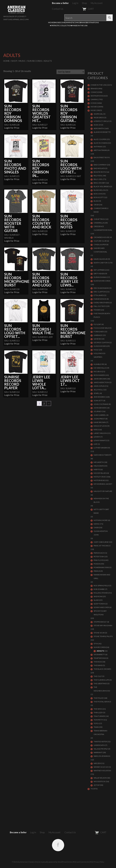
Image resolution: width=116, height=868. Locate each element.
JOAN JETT (98, 401)
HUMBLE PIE (99, 364)
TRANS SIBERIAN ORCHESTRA (100, 732)
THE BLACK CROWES (102, 669)
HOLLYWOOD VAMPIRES (99, 355)
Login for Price (12, 128)
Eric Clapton (100, 292)
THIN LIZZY (98, 713)
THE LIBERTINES (100, 684)
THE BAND (98, 665)
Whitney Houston (102, 771)
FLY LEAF (97, 324)
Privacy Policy (99, 862)
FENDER (97, 310)
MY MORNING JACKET (103, 484)
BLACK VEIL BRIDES (102, 186)
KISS (95, 430)
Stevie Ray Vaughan (103, 625)
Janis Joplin (99, 386)
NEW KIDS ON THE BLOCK (101, 500)
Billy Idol (98, 176)
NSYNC (97, 524)
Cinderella (99, 223)
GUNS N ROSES (100, 346)
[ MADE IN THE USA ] (99, 85)
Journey (98, 411)
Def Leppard (99, 270)
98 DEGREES (99, 118)
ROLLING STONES (101, 593)
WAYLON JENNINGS (102, 756)
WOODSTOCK (100, 781)
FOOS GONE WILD (101, 328)
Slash (96, 600)
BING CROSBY (99, 183)
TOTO (96, 723)
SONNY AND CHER (101, 607)
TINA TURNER (99, 716)
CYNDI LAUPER (100, 245)
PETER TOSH (99, 557)
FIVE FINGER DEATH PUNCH (102, 315)
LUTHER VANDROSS (102, 448)
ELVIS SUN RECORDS (102, 281)
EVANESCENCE (100, 299)
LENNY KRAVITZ (100, 440)
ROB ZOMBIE (99, 589)
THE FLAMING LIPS (101, 680)
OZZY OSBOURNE (101, 542)
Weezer (97, 763)
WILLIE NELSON (100, 778)
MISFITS (97, 469)
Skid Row (98, 596)
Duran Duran (100, 277)
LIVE (95, 444)
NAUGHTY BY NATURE (103, 491)
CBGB (96, 205)
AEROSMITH (99, 128)
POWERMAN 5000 (101, 567)
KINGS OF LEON (100, 426)
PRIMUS (97, 571)
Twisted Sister (100, 742)
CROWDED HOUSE (101, 237)
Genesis (97, 339)
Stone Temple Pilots (103, 636)
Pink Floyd (99, 560)
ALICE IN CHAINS (101, 143)
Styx (96, 644)
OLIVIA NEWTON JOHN (101, 533)
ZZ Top (97, 785)
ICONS (62, 22)
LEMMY (97, 437)
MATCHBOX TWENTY (103, 455)
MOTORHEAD (99, 480)
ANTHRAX (98, 147)
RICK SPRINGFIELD (101, 586)
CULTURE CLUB (100, 241)
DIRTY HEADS (99, 274)
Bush (96, 201)
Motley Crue (100, 477)
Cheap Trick (99, 219)
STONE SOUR (99, 633)
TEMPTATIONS (100, 658)
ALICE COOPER (100, 139)
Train (96, 727)
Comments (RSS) (87, 862)
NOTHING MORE (101, 520)
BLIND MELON (100, 190)
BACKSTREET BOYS (102, 157)
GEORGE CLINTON (101, 342)
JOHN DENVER (100, 408)
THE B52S (98, 662)
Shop (84, 3)
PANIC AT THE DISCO (102, 546)
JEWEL (96, 393)
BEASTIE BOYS (100, 172)
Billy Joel (98, 179)
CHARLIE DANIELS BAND (101, 210)
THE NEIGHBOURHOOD (102, 689)
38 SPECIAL (98, 114)
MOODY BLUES (100, 473)
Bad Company (100, 165)
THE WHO (98, 709)
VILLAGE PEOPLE (101, 749)
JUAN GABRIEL (100, 415)
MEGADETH (99, 462)
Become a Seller (60, 3)
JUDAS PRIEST (99, 419)
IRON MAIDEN (99, 375)
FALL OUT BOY (100, 306)
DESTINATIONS (93, 22)
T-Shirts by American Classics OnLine (26, 862)
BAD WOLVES (99, 168)
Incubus (98, 371)
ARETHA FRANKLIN (102, 150)
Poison (97, 564)
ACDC (96, 125)
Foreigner (99, 332)
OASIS (96, 527)
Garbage (98, 335)
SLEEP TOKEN (99, 604)
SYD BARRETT (99, 654)
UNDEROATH (99, 745)
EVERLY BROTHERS (101, 303)
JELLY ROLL (98, 390)
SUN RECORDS (35, 61)
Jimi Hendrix (99, 397)
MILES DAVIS (99, 466)
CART (81, 9)
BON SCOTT (99, 197)
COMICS (77, 22)
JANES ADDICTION (101, 382)
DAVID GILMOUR (101, 259)
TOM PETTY (98, 720)
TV (73, 22)
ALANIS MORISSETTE (102, 132)
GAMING (68, 22)
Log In (75, 3)
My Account (97, 3)
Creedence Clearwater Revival (103, 228)
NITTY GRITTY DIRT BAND (101, 511)
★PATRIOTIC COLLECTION (61, 25)
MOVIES (52, 22)
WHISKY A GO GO (101, 767)
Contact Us (58, 9)
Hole (96, 350)
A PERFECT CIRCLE (101, 121)
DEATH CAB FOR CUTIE (103, 263)
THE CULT (98, 676)
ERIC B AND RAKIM (101, 288)
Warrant (98, 752)
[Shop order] (71, 72)
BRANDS (83, 22)
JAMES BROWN (100, 379)
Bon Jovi (98, 194)
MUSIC (57, 22)
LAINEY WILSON (100, 433)
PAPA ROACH (99, 553)
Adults (100, 651)
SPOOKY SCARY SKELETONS (100, 613)
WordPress (62, 862)
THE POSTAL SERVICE (102, 702)
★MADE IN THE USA (79, 25)
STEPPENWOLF (100, 622)
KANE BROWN (100, 422)
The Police (99, 698)
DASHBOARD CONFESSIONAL (100, 250)
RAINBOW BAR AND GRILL (102, 576)
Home (6, 61)
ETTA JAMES (99, 295)
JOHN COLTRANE (101, 404)
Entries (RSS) (72, 862)
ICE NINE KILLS (100, 368)
